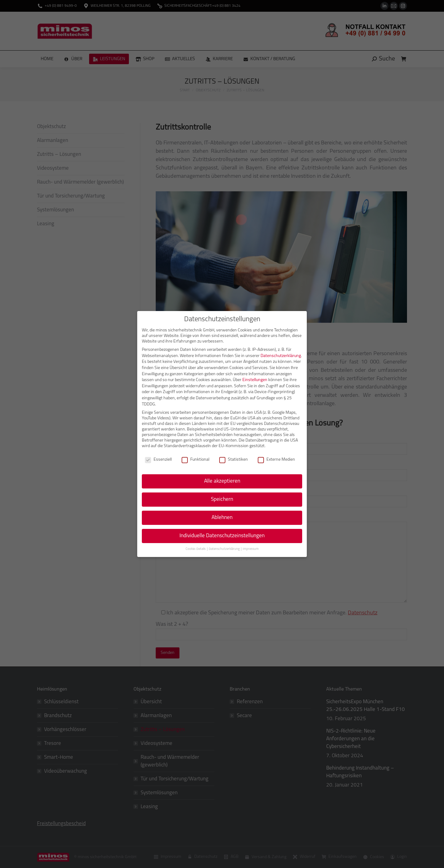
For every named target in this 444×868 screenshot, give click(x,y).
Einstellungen (255, 380)
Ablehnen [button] (222, 518)
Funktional (195, 460)
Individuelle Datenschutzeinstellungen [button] (222, 536)
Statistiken (234, 460)
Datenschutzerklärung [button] (224, 549)
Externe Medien (276, 460)
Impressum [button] (251, 549)
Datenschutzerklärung (281, 356)
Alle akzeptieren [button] (222, 481)
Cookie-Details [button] (196, 549)
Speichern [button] (222, 499)
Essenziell (158, 460)
